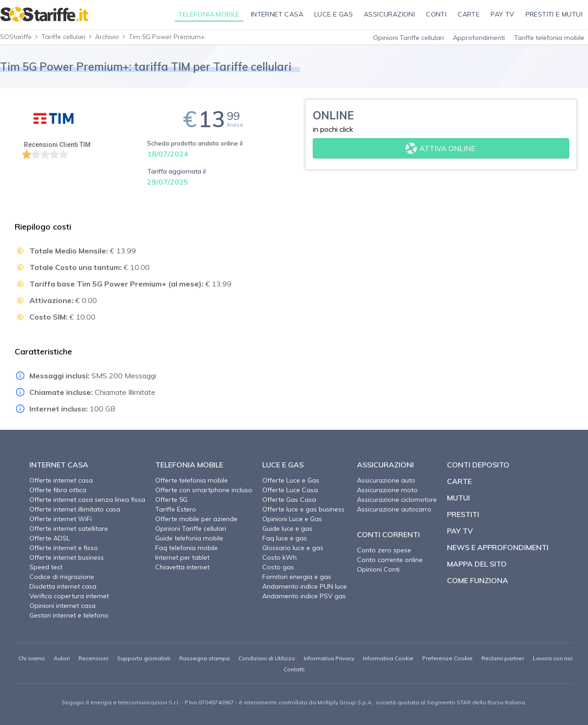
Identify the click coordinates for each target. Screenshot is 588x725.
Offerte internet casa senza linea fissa (87, 500)
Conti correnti (388, 534)
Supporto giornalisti (144, 658)
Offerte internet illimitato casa (75, 509)
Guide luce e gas (287, 528)
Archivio (107, 37)
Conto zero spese (384, 550)
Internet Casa (59, 465)
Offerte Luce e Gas (291, 480)
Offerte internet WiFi (61, 519)
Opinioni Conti (378, 569)
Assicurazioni (385, 465)
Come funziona (478, 580)
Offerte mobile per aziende (196, 519)
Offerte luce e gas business (303, 509)
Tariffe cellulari (63, 37)
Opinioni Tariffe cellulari (408, 38)
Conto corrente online (390, 560)
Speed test (46, 567)
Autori (62, 658)
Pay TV (460, 531)
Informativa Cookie (388, 658)
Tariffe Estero (176, 509)
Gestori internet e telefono (69, 615)
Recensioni (93, 658)
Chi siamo (32, 658)
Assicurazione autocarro (394, 509)
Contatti (294, 669)
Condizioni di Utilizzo (267, 658)
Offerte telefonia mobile (192, 480)
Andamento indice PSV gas (304, 596)
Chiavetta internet (182, 567)
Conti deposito (478, 465)
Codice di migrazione (62, 577)
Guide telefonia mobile (189, 538)
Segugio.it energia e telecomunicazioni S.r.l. (121, 702)
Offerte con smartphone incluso (204, 490)
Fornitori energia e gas (297, 577)
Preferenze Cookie (447, 658)
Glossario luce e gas (293, 548)
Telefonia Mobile (189, 465)
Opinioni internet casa (62, 606)
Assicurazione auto (386, 480)
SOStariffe (16, 37)
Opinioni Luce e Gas (292, 519)
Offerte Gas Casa (289, 500)
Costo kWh (280, 557)
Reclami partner (503, 658)
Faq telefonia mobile (187, 548)
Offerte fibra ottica (58, 490)
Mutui (458, 498)
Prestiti (463, 514)
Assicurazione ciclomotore (397, 500)
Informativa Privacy (329, 658)
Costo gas (278, 567)
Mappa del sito (477, 564)
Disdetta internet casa (63, 586)
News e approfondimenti (498, 547)
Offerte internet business (67, 557)
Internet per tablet (182, 557)
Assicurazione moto (387, 490)
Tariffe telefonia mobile (549, 38)
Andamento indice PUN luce (305, 586)
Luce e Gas (283, 465)
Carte (459, 481)
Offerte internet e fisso (64, 548)
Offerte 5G (171, 500)
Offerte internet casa (61, 480)
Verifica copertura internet (69, 596)
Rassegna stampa (204, 658)
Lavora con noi (553, 658)
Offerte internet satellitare (69, 528)
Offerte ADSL (50, 538)
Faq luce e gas (285, 538)
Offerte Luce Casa (290, 490)
